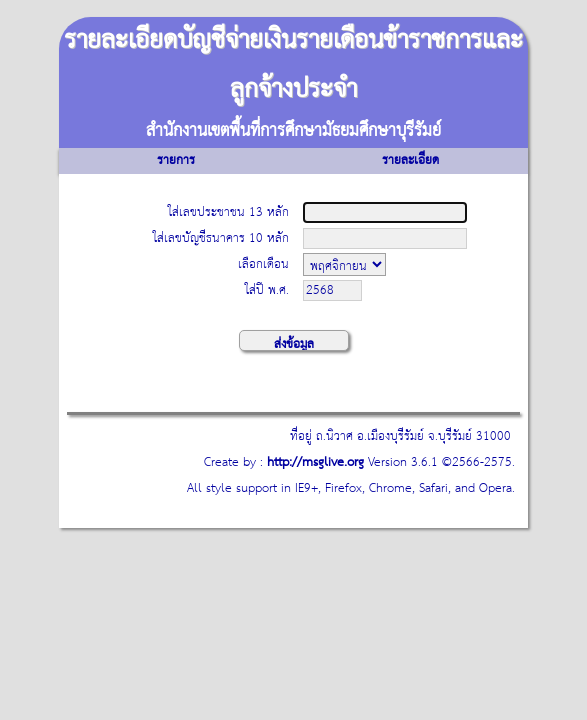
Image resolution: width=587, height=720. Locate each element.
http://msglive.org (315, 462)
